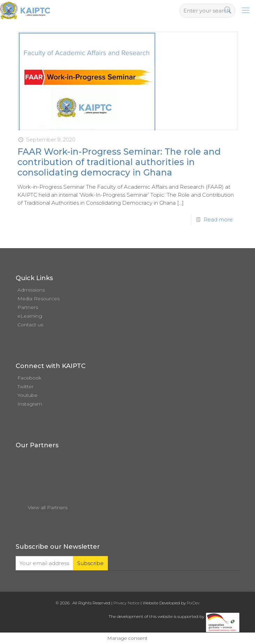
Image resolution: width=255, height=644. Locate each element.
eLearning (30, 316)
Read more (218, 219)
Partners (28, 307)
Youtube (27, 395)
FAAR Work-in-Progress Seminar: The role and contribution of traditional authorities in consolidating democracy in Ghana (119, 162)
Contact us (30, 325)
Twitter (25, 386)
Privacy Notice (126, 603)
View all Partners (48, 507)
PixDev (193, 603)
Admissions (31, 290)
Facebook (29, 378)
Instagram (30, 404)
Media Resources (38, 299)
